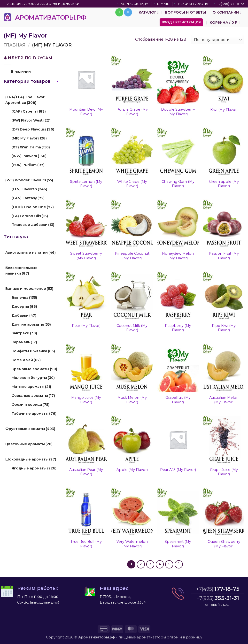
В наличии (21, 71)
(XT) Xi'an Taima (31, 147)
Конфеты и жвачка (33, 351)
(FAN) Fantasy (28, 198)
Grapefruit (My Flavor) (178, 400)
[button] (181, 22)
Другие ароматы (31, 324)
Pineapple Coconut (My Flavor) (132, 256)
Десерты (24, 307)
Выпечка (24, 298)
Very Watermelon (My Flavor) (132, 544)
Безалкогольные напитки (21, 271)
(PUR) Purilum (28, 165)
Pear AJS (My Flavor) (178, 470)
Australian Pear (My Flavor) (86, 472)
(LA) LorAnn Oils (30, 216)
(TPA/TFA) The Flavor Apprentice (25, 100)
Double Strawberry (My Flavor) (178, 112)
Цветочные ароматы (29, 444)
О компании (227, 12)
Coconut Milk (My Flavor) (132, 328)
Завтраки (24, 333)
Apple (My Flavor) (132, 470)
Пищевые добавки (33, 225)
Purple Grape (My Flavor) (132, 112)
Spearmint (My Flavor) (178, 544)
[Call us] (119, 12)
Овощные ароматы (33, 396)
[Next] (179, 564)
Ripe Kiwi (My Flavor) (224, 328)
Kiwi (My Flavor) (224, 110)
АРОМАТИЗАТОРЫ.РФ (51, 17)
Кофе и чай (26, 360)
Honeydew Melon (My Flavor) (178, 256)
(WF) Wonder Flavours (29, 180)
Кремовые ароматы (34, 369)
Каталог (149, 12)
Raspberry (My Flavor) (178, 328)
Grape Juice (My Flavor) (224, 472)
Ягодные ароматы (34, 468)
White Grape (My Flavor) (132, 184)
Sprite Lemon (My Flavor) (86, 184)
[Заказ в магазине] (218, 40)
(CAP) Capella (29, 111)
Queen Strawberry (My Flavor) (224, 544)
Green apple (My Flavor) (224, 184)
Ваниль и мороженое (29, 289)
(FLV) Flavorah (29, 189)
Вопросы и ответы (186, 12)
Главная (15, 45)
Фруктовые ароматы (30, 429)
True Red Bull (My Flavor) (86, 544)
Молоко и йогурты (33, 378)
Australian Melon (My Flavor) (224, 400)
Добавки (24, 315)
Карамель (24, 342)
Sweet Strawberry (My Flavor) (86, 256)
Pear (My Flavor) (86, 326)
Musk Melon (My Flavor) (132, 400)
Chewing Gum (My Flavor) (178, 184)
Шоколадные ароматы (31, 459)
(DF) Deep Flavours (33, 129)
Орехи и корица (31, 405)
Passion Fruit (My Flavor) (224, 256)
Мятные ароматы (31, 387)
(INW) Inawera (29, 156)
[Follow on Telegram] (128, 12)
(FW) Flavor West (32, 120)
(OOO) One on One (33, 207)
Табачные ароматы (34, 414)
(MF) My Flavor (29, 138)
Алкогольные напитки (31, 253)
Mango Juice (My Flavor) (86, 400)
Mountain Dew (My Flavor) (86, 112)
